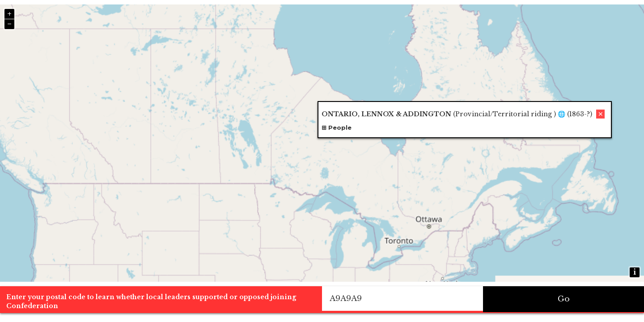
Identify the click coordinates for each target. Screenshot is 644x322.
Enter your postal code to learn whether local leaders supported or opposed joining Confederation (151, 301)
